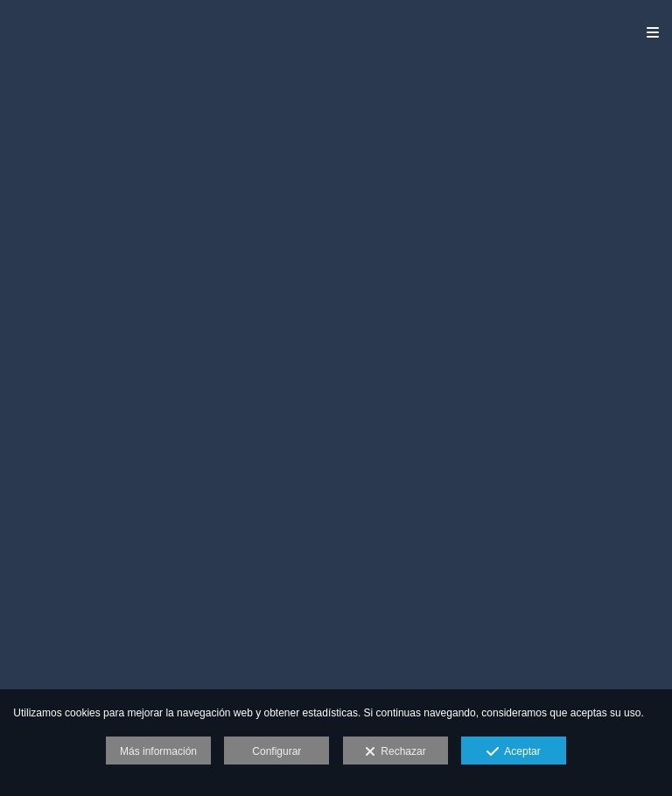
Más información (158, 751)
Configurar (276, 751)
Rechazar (395, 752)
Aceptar (513, 752)
